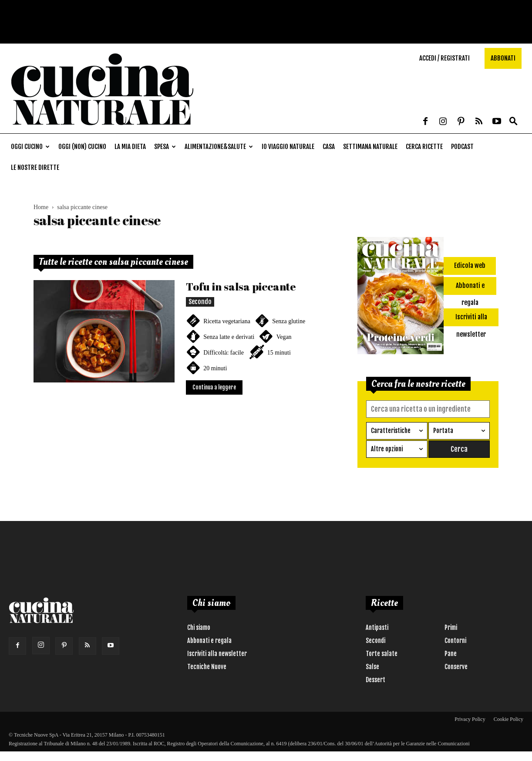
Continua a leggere (214, 387)
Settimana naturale (370, 147)
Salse (372, 667)
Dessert (375, 680)
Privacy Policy (470, 719)
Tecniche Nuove (207, 667)
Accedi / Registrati (444, 58)
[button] (513, 122)
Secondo (200, 302)
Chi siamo (199, 627)
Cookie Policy (508, 719)
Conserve (456, 667)
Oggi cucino (30, 147)
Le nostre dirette (35, 167)
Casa (329, 147)
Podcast (462, 147)
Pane (451, 654)
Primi (451, 627)
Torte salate (382, 654)
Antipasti (377, 627)
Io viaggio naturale (288, 147)
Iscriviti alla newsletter (217, 654)
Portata (443, 431)
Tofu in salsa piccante (241, 286)
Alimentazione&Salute (219, 147)
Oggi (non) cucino (82, 147)
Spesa (165, 147)
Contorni (455, 641)
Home (41, 207)
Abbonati (503, 58)
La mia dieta (130, 147)
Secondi (375, 641)
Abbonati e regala (209, 641)
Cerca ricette (424, 147)
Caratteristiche (391, 431)
